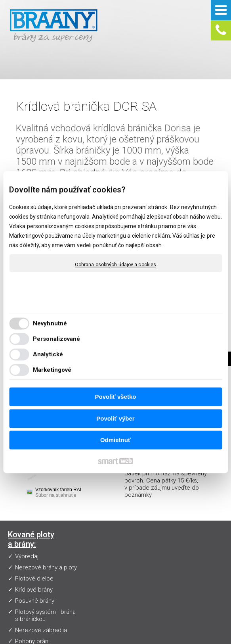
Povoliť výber (115, 418)
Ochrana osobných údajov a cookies (115, 265)
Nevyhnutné (50, 323)
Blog (93, 549)
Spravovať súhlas (156, 637)
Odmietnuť (115, 440)
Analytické (48, 354)
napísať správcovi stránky (186, 631)
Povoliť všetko (116, 397)
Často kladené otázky (115, 515)
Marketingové (52, 370)
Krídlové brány (34, 554)
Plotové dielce (34, 543)
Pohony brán (32, 606)
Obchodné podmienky (116, 538)
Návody (97, 527)
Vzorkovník (101, 504)
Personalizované (57, 339)
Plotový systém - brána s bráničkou (45, 580)
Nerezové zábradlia (41, 595)
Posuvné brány (35, 565)
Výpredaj (27, 514)
